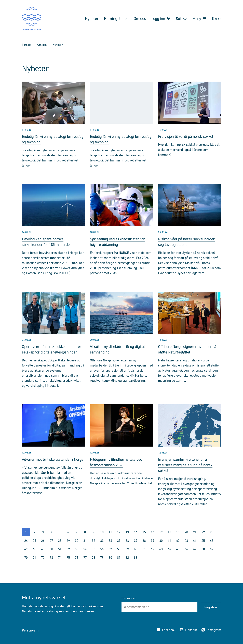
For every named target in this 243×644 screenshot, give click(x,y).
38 (144, 546)
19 (178, 538)
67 (195, 555)
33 (102, 546)
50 (51, 555)
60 (136, 555)
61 (144, 555)
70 (26, 563)
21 (195, 538)
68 (203, 555)
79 (102, 563)
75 (68, 563)
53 (77, 555)
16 (153, 538)
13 (127, 538)
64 (169, 555)
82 (127, 563)
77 (85, 563)
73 (51, 563)
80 (110, 563)
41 (169, 546)
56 (102, 555)
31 (85, 546)
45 (203, 546)
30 (77, 546)
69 (212, 555)
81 (119, 563)
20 (186, 538)
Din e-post (129, 598)
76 (77, 563)
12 (119, 538)
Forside (27, 45)
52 (68, 555)
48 (34, 555)
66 (186, 555)
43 (186, 546)
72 (43, 563)
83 (136, 563)
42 (178, 546)
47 (26, 555)
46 (212, 546)
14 (136, 538)
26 (43, 546)
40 (161, 546)
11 (110, 538)
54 (85, 555)
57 (110, 555)
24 (26, 546)
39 (153, 546)
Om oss (42, 45)
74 (60, 563)
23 (212, 538)
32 (93, 546)
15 (144, 538)
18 (169, 538)
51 (60, 555)
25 (34, 546)
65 (178, 555)
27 (51, 546)
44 (195, 546)
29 (68, 546)
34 (110, 546)
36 (127, 546)
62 (153, 555)
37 (136, 546)
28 (60, 546)
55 (93, 555)
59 (127, 555)
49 (43, 555)
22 (203, 538)
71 (34, 563)
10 (102, 538)
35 (119, 546)
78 (93, 563)
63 (161, 555)
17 (161, 538)
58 (119, 555)
